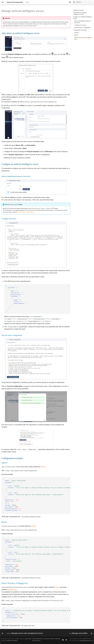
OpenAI (43, 467)
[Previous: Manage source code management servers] (23, 633)
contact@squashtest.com (86, 641)
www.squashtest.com (38, 639)
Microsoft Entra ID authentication (26, 212)
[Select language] (70, 2)
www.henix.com (36, 641)
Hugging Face (12, 590)
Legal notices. (28, 639)
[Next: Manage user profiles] (80, 633)
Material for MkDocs (12, 641)
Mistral (34, 526)
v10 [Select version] (27, 2)
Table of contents (79, 10)
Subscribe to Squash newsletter (52, 639)
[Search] (83, 2)
